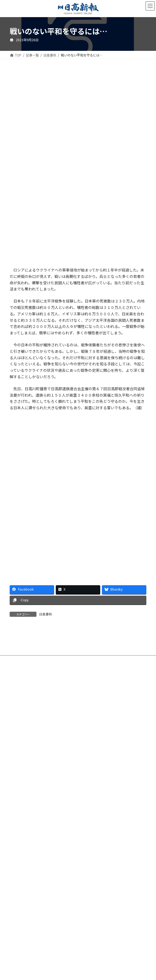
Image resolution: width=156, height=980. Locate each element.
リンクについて (21, 875)
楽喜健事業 (18, 836)
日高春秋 (46, 614)
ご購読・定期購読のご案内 (29, 806)
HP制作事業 (18, 826)
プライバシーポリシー (26, 865)
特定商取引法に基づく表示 (29, 855)
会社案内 (16, 796)
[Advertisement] (78, 117)
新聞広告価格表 (21, 846)
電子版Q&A (18, 816)
